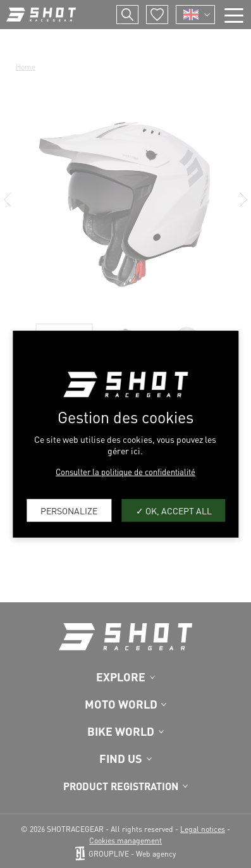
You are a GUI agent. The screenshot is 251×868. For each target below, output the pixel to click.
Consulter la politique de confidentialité (125, 472)
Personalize (69, 510)
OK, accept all (174, 510)
